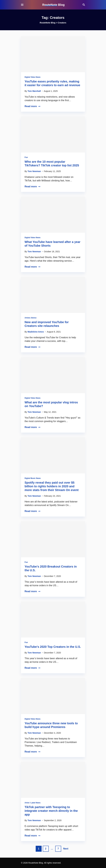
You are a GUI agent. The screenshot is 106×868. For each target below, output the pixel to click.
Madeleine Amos (36, 332)
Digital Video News (32, 77)
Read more (32, 106)
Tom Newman (34, 171)
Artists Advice (30, 318)
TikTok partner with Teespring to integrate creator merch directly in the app (51, 811)
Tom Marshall (34, 91)
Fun (26, 157)
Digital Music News (33, 478)
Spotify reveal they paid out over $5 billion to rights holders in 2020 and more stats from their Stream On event (52, 486)
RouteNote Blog (53, 5)
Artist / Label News (32, 803)
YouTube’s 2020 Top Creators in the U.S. (53, 647)
